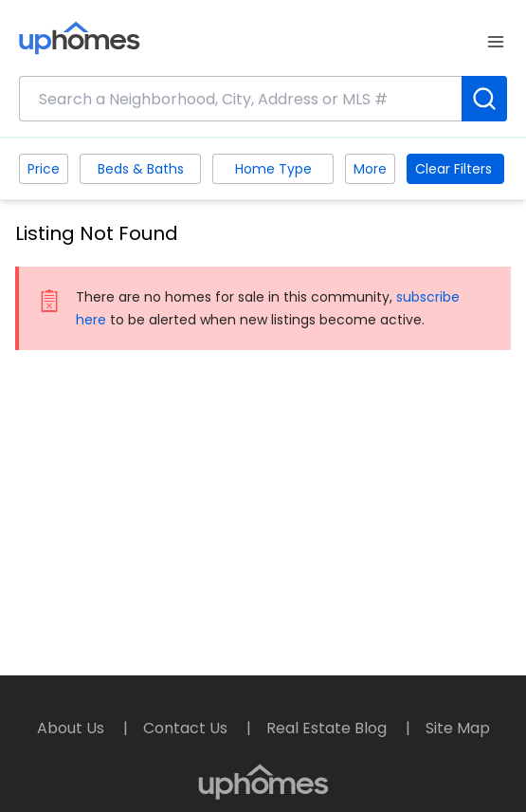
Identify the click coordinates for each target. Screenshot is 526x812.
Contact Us (187, 728)
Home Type (273, 169)
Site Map (458, 728)
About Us (73, 728)
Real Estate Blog (328, 728)
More (370, 169)
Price (44, 169)
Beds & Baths (141, 169)
